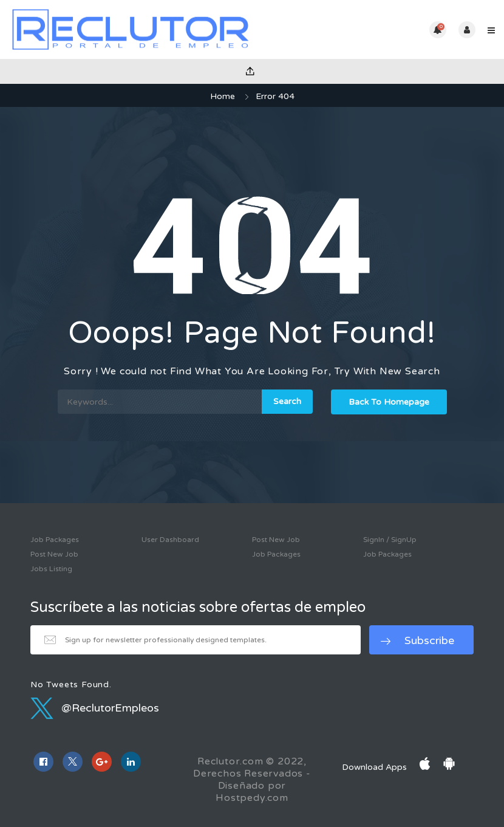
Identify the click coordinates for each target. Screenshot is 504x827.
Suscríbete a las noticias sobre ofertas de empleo (198, 608)
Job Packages (55, 540)
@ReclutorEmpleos (95, 708)
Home (223, 96)
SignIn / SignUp (390, 540)
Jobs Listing (51, 569)
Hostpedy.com (252, 798)
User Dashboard (170, 540)
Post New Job (54, 554)
